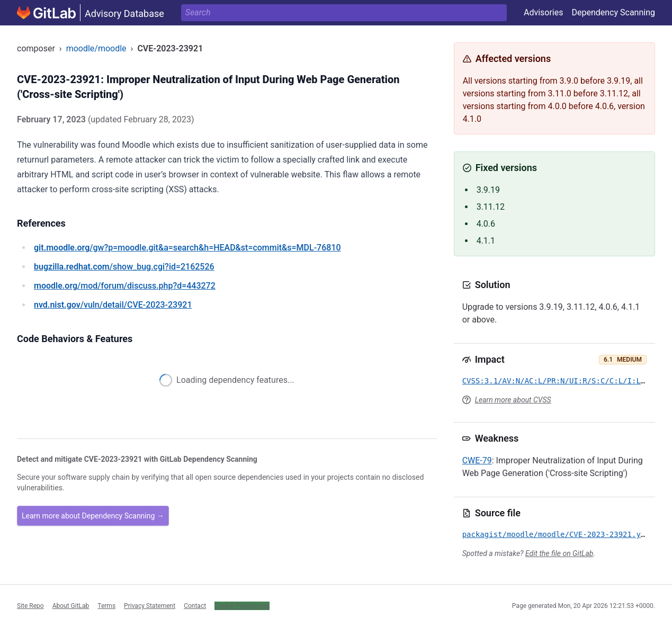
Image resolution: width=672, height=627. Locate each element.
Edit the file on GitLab (559, 553)
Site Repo (30, 606)
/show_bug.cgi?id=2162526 (124, 267)
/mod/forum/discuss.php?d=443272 (125, 286)
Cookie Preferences (242, 606)
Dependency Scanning (613, 12)
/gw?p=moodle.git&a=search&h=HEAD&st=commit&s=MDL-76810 (187, 248)
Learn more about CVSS (513, 400)
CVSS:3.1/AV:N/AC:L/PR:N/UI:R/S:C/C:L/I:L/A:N (561, 381)
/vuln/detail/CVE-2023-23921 (113, 305)
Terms (106, 606)
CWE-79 (477, 460)
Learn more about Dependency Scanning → (93, 516)
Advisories (544, 12)
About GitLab (71, 606)
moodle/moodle (96, 48)
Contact (195, 606)
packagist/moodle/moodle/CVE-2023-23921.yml (556, 534)
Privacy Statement (150, 606)
